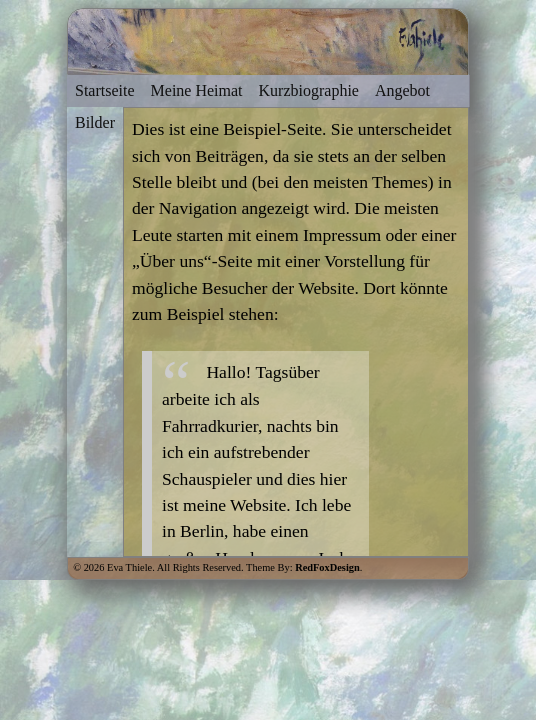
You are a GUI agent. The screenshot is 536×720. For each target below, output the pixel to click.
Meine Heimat (197, 90)
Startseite (105, 90)
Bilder (95, 122)
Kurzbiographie (309, 90)
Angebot (402, 90)
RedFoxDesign (327, 567)
